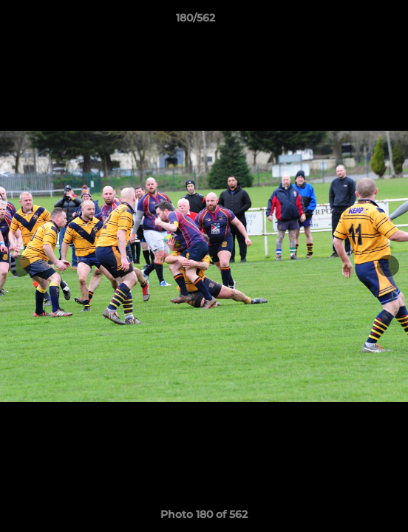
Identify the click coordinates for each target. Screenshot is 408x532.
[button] (355, 21)
